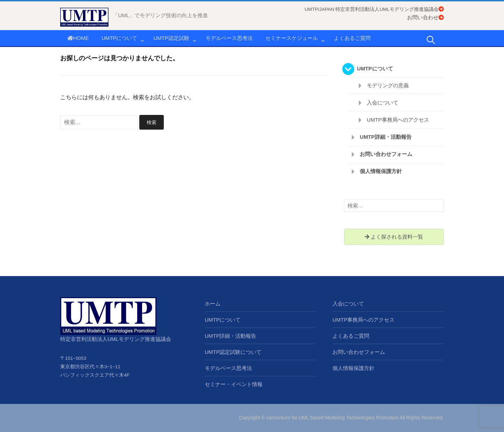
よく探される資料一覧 (394, 237)
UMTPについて (120, 38)
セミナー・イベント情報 (234, 384)
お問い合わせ (425, 17)
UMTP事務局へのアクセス (398, 120)
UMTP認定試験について (233, 352)
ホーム (213, 304)
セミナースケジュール (292, 38)
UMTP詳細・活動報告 (386, 137)
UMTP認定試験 (171, 38)
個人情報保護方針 (381, 171)
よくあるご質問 (352, 38)
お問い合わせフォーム (386, 154)
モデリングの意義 (388, 85)
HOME (78, 38)
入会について (383, 102)
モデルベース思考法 (229, 38)
